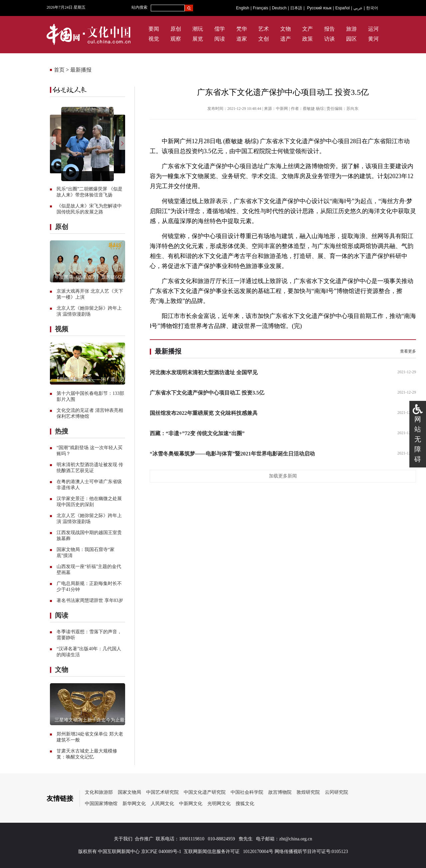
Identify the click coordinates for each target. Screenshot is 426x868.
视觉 (154, 39)
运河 (373, 29)
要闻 (154, 29)
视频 (62, 329)
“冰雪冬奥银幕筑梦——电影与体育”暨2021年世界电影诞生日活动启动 (232, 454)
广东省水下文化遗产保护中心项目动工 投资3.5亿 (207, 393)
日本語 (296, 8)
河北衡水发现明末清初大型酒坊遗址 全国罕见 (204, 372)
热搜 (62, 431)
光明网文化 (219, 804)
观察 (176, 39)
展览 (198, 39)
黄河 (373, 39)
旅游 (351, 29)
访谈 (329, 39)
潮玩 (198, 29)
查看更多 (408, 351)
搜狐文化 (245, 804)
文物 (286, 29)
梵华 (242, 29)
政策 (308, 39)
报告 (329, 29)
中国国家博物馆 (101, 804)
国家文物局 (129, 792)
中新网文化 (191, 804)
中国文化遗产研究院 (205, 792)
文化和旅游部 (99, 792)
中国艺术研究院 (162, 792)
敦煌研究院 (308, 792)
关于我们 (123, 839)
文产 (308, 29)
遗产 (286, 39)
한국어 (372, 8)
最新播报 (81, 70)
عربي (358, 8)
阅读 (220, 39)
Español (342, 8)
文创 (264, 39)
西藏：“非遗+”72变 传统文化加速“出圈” (197, 433)
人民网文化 (162, 804)
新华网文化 (134, 804)
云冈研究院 (336, 792)
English (242, 8)
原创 (176, 29)
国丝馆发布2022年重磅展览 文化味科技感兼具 (204, 413)
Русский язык (319, 8)
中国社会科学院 (247, 792)
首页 (59, 70)
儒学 (220, 29)
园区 (351, 39)
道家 (242, 39)
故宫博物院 (280, 792)
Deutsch (279, 8)
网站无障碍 (418, 439)
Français (261, 8)
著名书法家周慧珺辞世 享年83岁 (90, 600)
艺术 (264, 29)
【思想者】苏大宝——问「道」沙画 (92, 379)
